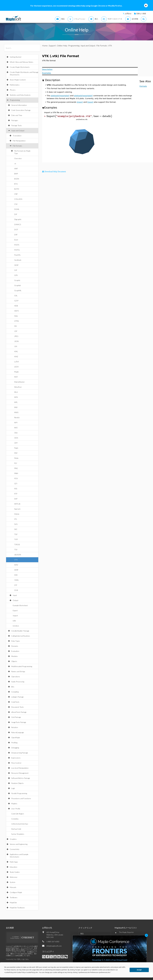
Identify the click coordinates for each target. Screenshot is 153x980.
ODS (16, 438)
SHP (16, 499)
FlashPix (17, 255)
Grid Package (16, 717)
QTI (16, 483)
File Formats (17, 146)
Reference (14, 877)
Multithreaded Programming (22, 666)
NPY (16, 423)
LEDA (16, 367)
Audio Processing (18, 682)
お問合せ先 (47, 928)
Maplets (14, 804)
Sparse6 (17, 509)
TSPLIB (17, 544)
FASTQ (17, 250)
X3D (16, 575)
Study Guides (15, 872)
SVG (16, 524)
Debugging (15, 748)
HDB (16, 306)
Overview (18, 158)
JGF (16, 331)
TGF (16, 534)
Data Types (16, 641)
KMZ (16, 357)
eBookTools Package (19, 712)
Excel (16, 240)
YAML (16, 580)
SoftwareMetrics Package (21, 778)
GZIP (16, 301)
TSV (16, 550)
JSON (16, 341)
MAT (16, 377)
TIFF (16, 539)
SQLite (17, 514)
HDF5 (17, 311)
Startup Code (16, 829)
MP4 (16, 397)
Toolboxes (14, 897)
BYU (16, 184)
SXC (16, 529)
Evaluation (15, 651)
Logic (13, 788)
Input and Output (18, 131)
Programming (15, 100)
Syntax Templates (18, 834)
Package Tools (16, 125)
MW (16, 407)
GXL (16, 296)
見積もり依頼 (141, 14)
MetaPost (18, 387)
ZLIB (16, 590)
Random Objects (17, 783)
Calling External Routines (21, 636)
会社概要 (10, 928)
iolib (14, 621)
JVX (16, 346)
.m (15, 163)
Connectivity (15, 849)
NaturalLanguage (18, 732)
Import (15, 616)
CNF (16, 194)
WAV (16, 565)
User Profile (16, 809)
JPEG (16, 336)
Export (15, 610)
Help (16, 316)
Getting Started (15, 57)
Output (16, 600)
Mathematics (15, 85)
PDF (16, 453)
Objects (14, 661)
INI (15, 326)
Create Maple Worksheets (20, 67)
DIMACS (18, 224)
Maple (16, 372)
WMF (16, 570)
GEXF (16, 265)
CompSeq (15, 819)
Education (14, 867)
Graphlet (18, 285)
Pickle (16, 458)
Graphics (13, 839)
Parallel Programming (19, 793)
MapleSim (13, 903)
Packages (15, 120)
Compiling (15, 692)
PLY (16, 463)
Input (15, 595)
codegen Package (17, 697)
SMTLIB (17, 504)
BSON (17, 179)
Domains (15, 646)
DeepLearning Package (20, 753)
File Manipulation (19, 141)
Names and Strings (18, 671)
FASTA (17, 245)
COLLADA (18, 199)
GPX (16, 275)
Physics (13, 90)
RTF (16, 494)
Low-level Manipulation (20, 768)
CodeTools (15, 702)
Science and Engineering (19, 844)
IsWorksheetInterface (20, 824)
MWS (16, 412)
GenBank (18, 260)
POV (16, 478)
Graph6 (17, 280)
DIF (16, 214)
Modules (14, 656)
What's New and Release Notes (21, 62)
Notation (15, 727)
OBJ (16, 433)
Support (52, 46)
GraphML (18, 290)
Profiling (14, 743)
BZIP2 (17, 189)
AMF (16, 169)
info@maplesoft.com (54, 946)
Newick (17, 417)
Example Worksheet (20, 605)
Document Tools (17, 707)
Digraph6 (18, 219)
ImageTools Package (19, 722)
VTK (16, 560)
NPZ (16, 428)
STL (16, 519)
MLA (16, 392)
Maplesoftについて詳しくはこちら (17, 959)
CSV (16, 204)
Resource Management (20, 773)
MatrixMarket (19, 382)
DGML (17, 209)
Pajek (16, 448)
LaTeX (16, 362)
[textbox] (79, 116)
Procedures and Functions (21, 798)
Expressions (16, 758)
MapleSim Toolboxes (17, 908)
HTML (17, 321)
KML (16, 351)
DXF (16, 235)
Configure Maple (16, 892)
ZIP (16, 585)
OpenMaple (16, 737)
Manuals (13, 887)
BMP (16, 174)
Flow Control (16, 763)
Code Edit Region (18, 814)
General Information (19, 105)
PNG (16, 468)
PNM (16, 473)
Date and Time (17, 115)
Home (45, 46)
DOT (16, 230)
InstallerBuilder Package (20, 631)
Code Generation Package (21, 110)
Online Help (62, 46)
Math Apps (14, 862)
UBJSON (18, 555)
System (13, 882)
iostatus (16, 626)
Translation (17, 136)
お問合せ (128, 14)
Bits (13, 687)
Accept (139, 970)
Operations (16, 677)
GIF (16, 270)
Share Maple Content (18, 80)
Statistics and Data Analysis (20, 95)
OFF (16, 443)
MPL (16, 402)
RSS (16, 489)
